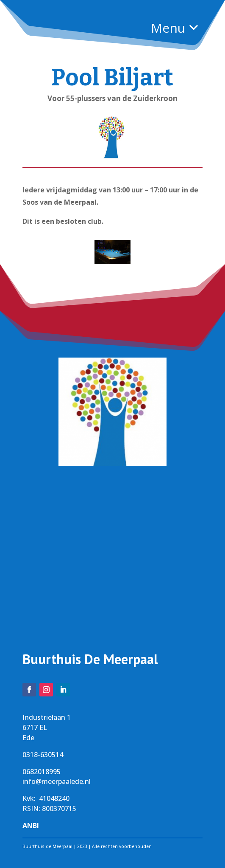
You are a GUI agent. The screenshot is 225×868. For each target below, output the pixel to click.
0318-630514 (43, 755)
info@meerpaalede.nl (57, 781)
